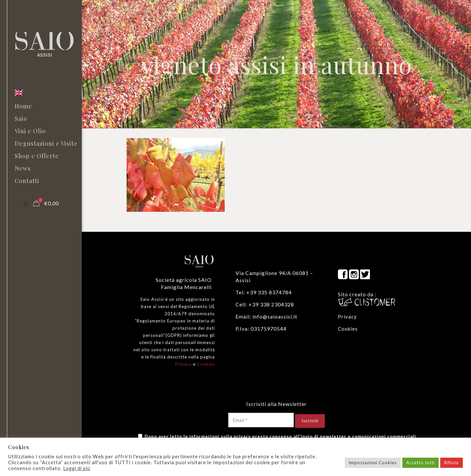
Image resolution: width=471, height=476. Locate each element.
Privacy (183, 364)
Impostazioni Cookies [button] (373, 463)
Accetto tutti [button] (420, 463)
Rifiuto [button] (452, 463)
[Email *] (261, 420)
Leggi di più (77, 468)
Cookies (206, 364)
